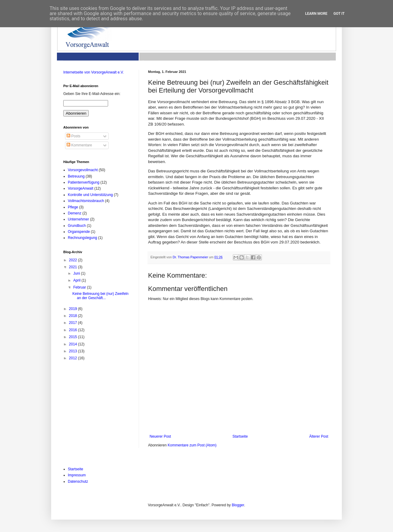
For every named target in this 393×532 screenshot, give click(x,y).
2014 (74, 344)
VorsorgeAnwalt (81, 188)
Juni (77, 273)
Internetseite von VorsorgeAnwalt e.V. (94, 72)
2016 (74, 330)
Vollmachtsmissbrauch (86, 201)
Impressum (77, 475)
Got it (339, 14)
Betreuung (76, 176)
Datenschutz (78, 481)
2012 (74, 358)
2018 (74, 316)
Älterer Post (319, 436)
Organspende (79, 232)
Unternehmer (78, 219)
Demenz (75, 213)
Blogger (238, 505)
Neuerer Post (160, 436)
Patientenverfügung (84, 182)
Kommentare (79, 145)
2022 (74, 260)
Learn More (316, 14)
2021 (74, 267)
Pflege (73, 207)
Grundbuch (77, 226)
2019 (74, 309)
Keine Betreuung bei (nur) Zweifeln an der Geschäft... (100, 296)
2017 (74, 323)
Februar (80, 287)
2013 (74, 351)
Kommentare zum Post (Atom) (192, 445)
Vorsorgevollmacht (83, 170)
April (77, 280)
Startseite (240, 436)
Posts (73, 136)
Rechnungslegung (83, 238)
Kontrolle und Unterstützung (90, 195)
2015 (74, 337)
